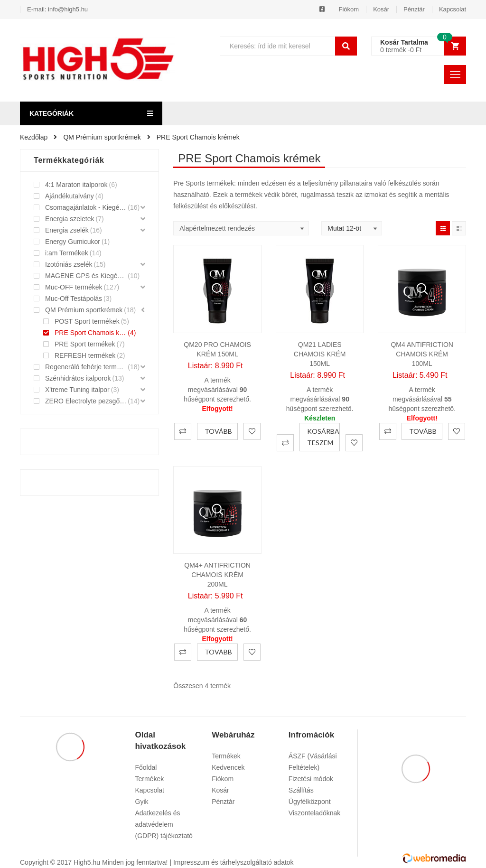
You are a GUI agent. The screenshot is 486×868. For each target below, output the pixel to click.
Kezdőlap (34, 137)
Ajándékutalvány (70, 196)
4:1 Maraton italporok (76, 185)
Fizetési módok (311, 779)
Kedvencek (228, 767)
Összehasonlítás (183, 431)
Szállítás (301, 790)
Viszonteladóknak (314, 813)
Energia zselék (67, 230)
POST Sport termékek (87, 321)
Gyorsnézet (217, 289)
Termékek (150, 779)
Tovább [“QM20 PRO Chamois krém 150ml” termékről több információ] (218, 431)
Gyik (142, 802)
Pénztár (414, 9)
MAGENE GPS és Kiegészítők (86, 276)
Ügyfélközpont (310, 802)
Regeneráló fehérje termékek (86, 367)
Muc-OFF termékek (74, 287)
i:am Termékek (67, 253)
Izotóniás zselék (69, 264)
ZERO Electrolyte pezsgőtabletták (86, 401)
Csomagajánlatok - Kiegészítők (86, 207)
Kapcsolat (453, 9)
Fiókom (349, 9)
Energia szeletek (70, 219)
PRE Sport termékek (85, 344)
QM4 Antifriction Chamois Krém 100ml (422, 354)
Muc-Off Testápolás (74, 299)
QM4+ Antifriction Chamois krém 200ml (217, 575)
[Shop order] (241, 228)
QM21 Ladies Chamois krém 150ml (320, 354)
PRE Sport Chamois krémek (90, 333)
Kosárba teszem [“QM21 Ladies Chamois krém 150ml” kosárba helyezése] (323, 437)
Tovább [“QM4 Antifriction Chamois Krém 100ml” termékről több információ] (423, 431)
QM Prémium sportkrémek (102, 137)
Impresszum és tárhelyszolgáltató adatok (234, 862)
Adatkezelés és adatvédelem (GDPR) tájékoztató (164, 824)
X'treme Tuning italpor (77, 390)
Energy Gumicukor (73, 242)
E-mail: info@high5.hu (57, 9)
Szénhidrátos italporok (78, 378)
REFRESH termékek (85, 355)
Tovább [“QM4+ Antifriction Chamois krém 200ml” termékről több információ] (218, 652)
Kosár (381, 9)
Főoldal (146, 767)
